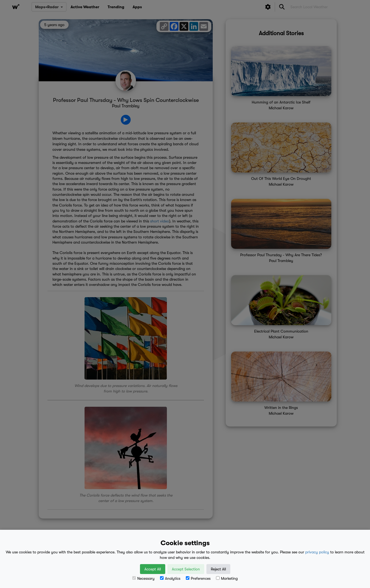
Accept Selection (186, 569)
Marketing (227, 578)
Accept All (153, 569)
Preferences (198, 578)
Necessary (143, 578)
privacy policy (317, 552)
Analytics (170, 578)
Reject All (218, 569)
